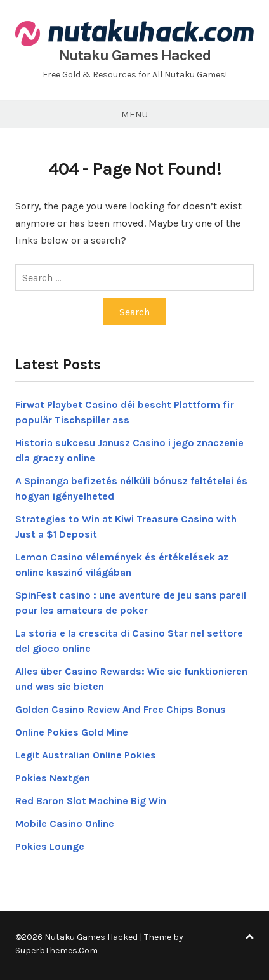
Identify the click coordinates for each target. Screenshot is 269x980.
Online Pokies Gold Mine (72, 732)
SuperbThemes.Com (56, 950)
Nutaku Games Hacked (135, 55)
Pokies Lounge (50, 846)
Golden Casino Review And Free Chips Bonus (121, 709)
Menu (134, 114)
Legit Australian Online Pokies (86, 755)
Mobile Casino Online (65, 824)
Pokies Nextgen (53, 778)
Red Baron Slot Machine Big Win (91, 801)
